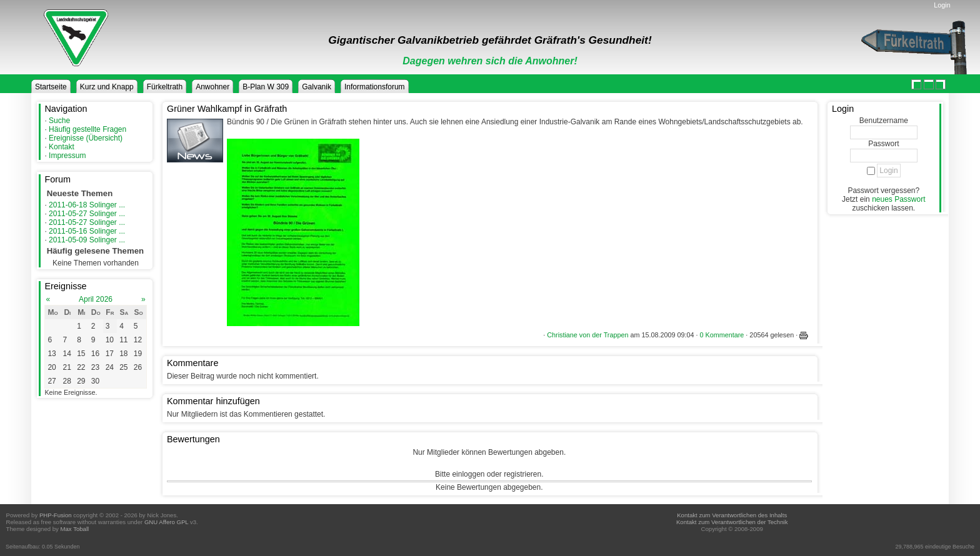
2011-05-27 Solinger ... (87, 214)
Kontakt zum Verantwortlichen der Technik (732, 522)
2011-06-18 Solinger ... (87, 205)
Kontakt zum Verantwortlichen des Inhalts (732, 515)
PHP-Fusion (56, 515)
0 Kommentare (722, 335)
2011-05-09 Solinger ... (87, 240)
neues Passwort (898, 199)
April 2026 (96, 299)
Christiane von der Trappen (587, 335)
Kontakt (62, 147)
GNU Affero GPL (166, 522)
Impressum (67, 156)
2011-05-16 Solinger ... (87, 231)
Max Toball (75, 529)
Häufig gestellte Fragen (87, 129)
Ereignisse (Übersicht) (86, 138)
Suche (59, 121)
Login (942, 5)
